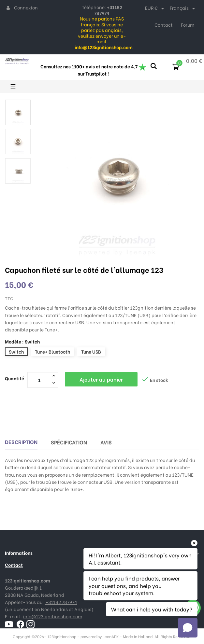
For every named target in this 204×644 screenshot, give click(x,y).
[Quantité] (39, 380)
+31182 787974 (61, 602)
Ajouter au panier (101, 379)
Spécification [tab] (69, 442)
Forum (188, 25)
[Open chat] (188, 628)
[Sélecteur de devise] (156, 8)
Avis (106, 442)
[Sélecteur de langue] (184, 8)
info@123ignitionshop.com (53, 616)
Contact (164, 25)
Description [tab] (21, 442)
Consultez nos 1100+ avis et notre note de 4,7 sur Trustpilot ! (93, 70)
